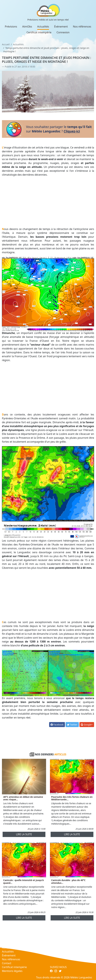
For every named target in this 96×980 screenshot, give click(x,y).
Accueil (6, 44)
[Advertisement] (48, 202)
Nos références (82, 27)
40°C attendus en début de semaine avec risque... (23, 798)
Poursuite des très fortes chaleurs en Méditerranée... (72, 798)
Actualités (43, 27)
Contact (7, 963)
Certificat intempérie (39, 32)
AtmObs (27, 27)
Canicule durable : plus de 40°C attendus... (68, 882)
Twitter (72, 725)
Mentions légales (12, 971)
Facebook (57, 725)
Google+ (87, 725)
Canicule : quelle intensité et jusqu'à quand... (23, 882)
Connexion (63, 32)
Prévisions (11, 27)
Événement (61, 27)
